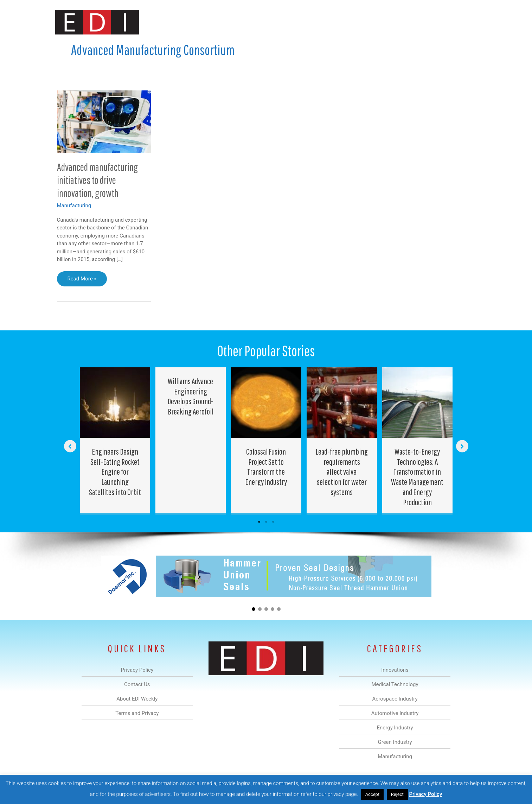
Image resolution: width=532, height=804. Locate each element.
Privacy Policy (425, 794)
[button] (466, 22)
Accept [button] (373, 794)
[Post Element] (115, 440)
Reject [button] (397, 794)
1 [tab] (259, 522)
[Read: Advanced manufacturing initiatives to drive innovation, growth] (104, 121)
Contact (440, 22)
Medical (216, 22)
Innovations (184, 22)
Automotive (284, 22)
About (412, 22)
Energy (317, 22)
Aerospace (248, 22)
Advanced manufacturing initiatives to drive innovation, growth (97, 180)
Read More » (84, 280)
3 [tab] (273, 522)
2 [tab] (266, 522)
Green (343, 22)
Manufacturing (378, 22)
